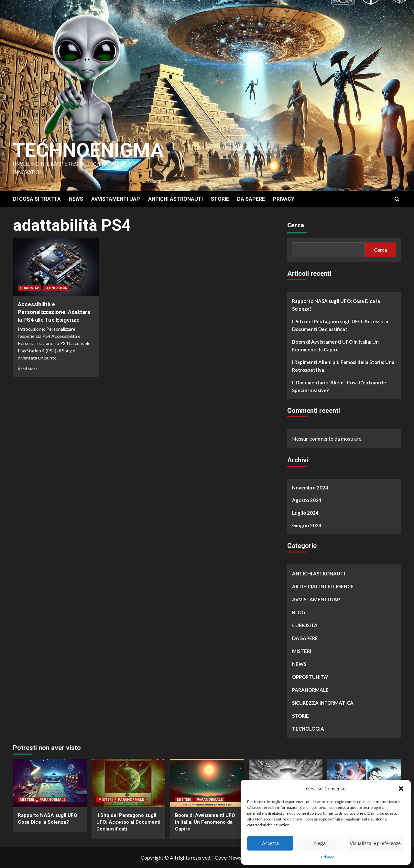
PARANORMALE (310, 690)
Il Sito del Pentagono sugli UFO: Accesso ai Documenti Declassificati (340, 325)
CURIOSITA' (29, 288)
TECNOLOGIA (56, 288)
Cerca (296, 225)
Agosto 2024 (307, 500)
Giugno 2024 (307, 525)
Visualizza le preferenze (375, 843)
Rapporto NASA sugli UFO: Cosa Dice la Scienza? (336, 305)
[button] (401, 788)
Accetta (270, 843)
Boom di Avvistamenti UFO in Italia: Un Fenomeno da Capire (335, 346)
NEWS (76, 199)
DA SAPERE (251, 199)
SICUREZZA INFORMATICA (323, 703)
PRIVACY (284, 199)
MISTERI (302, 651)
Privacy (327, 857)
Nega (320, 843)
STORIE (220, 199)
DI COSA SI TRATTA (37, 199)
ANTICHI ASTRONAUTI (175, 199)
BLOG (299, 612)
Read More (28, 369)
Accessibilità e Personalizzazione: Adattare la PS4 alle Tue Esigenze (54, 312)
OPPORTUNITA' (310, 677)
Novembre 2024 (310, 488)
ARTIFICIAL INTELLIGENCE (323, 586)
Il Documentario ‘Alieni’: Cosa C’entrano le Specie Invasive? (339, 386)
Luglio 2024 (305, 513)
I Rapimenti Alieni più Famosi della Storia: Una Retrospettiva (343, 366)
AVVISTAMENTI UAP (116, 199)
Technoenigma (88, 150)
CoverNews (228, 857)
